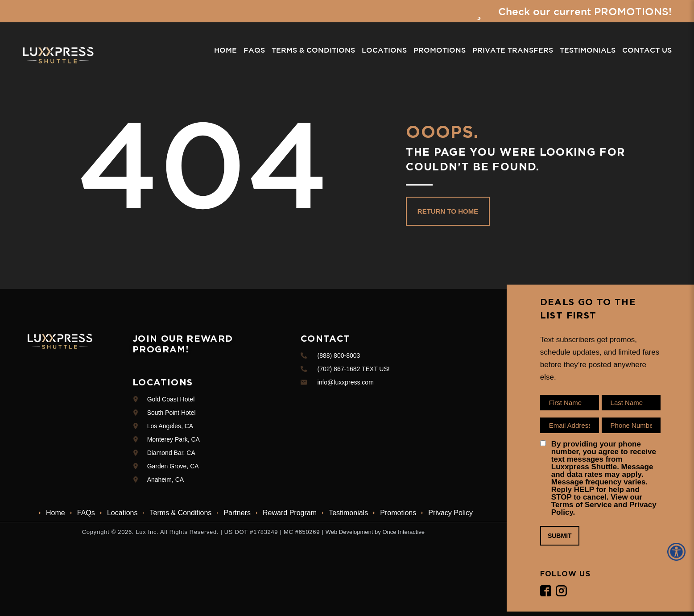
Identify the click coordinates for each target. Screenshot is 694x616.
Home (225, 50)
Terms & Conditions (313, 50)
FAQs (254, 50)
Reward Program (290, 513)
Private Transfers (513, 50)
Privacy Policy (450, 513)
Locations (384, 50)
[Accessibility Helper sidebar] (678, 552)
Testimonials (588, 50)
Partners (237, 513)
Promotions (440, 50)
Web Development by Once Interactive (375, 532)
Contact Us (647, 50)
